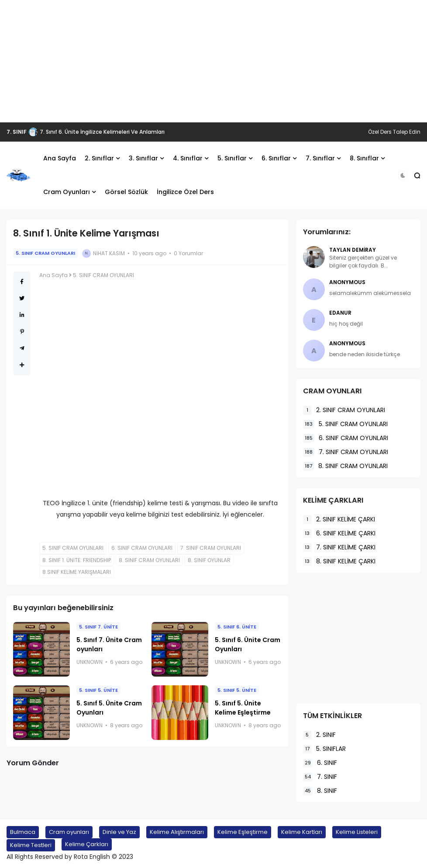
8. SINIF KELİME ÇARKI (339, 561)
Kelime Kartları (302, 832)
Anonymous (347, 282)
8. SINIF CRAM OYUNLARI (149, 560)
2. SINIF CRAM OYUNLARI (344, 410)
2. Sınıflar (99, 158)
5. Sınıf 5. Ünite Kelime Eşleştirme (243, 708)
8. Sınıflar (364, 158)
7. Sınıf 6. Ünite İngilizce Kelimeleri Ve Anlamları (102, 132)
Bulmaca (23, 832)
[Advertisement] (213, 61)
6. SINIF (320, 763)
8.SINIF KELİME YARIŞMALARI (77, 572)
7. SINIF (17, 132)
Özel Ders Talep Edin (394, 132)
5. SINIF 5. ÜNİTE (98, 690)
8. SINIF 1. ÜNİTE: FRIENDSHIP (77, 560)
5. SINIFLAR (324, 749)
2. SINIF (319, 735)
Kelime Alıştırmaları (177, 832)
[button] (403, 175)
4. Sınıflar (188, 158)
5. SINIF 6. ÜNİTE (237, 627)
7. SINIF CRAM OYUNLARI (211, 548)
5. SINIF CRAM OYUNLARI (45, 253)
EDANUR (340, 313)
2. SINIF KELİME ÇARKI (339, 519)
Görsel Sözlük (126, 192)
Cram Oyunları (67, 192)
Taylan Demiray (353, 250)
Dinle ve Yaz (119, 832)
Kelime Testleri (31, 845)
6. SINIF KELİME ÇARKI (339, 533)
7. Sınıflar (320, 158)
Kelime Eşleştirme (243, 832)
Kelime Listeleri (357, 832)
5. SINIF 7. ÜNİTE (98, 627)
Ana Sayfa (60, 158)
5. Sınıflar (232, 158)
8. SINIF (320, 791)
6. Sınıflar (276, 158)
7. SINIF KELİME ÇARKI (339, 547)
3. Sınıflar (143, 158)
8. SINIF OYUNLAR (209, 560)
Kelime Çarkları (87, 844)
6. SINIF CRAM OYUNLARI (142, 548)
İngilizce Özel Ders (185, 192)
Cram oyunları (69, 832)
